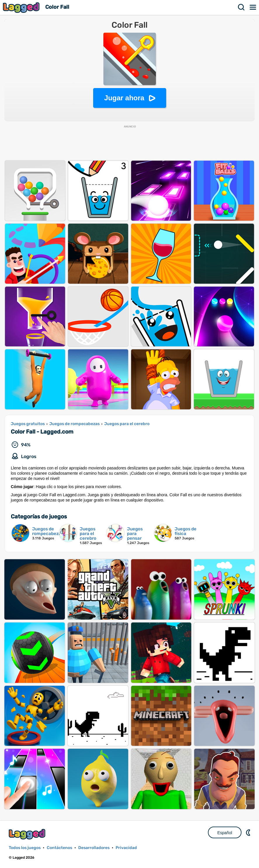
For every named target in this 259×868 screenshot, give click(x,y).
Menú (253, 7)
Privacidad (126, 848)
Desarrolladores (94, 848)
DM (249, 832)
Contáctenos (59, 848)
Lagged (22, 7)
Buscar (241, 7)
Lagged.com (28, 834)
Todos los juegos (25, 848)
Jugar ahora (124, 98)
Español (225, 833)
